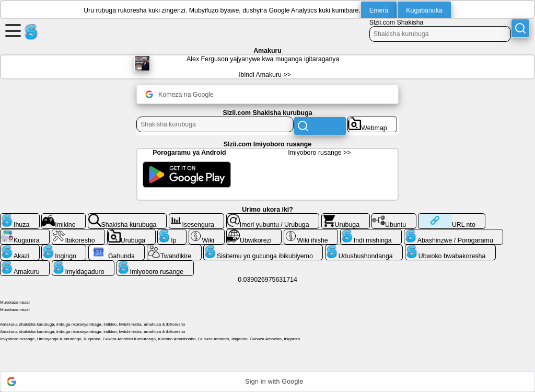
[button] (267, 382)
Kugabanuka (424, 10)
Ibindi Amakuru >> (265, 75)
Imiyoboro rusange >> (319, 153)
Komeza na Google (179, 94)
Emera (379, 10)
